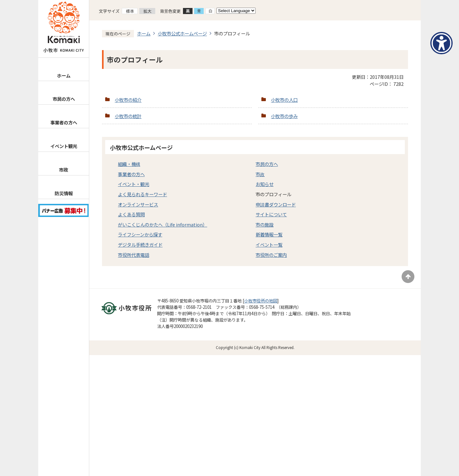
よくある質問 (131, 214)
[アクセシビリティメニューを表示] (441, 43)
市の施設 (265, 224)
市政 (63, 170)
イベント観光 (64, 146)
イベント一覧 (269, 245)
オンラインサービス (138, 204)
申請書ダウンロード (276, 204)
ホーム (64, 75)
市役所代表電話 (134, 255)
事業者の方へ (64, 122)
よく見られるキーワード (142, 194)
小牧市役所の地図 (261, 301)
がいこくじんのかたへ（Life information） (163, 224)
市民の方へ (64, 99)
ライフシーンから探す (140, 234)
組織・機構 (129, 164)
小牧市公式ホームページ (182, 33)
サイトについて (271, 214)
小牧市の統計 (128, 116)
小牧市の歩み (284, 116)
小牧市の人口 (284, 100)
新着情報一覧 (269, 234)
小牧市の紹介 (128, 100)
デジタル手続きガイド (140, 245)
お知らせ (265, 184)
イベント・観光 (134, 184)
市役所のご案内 (271, 255)
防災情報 (63, 193)
